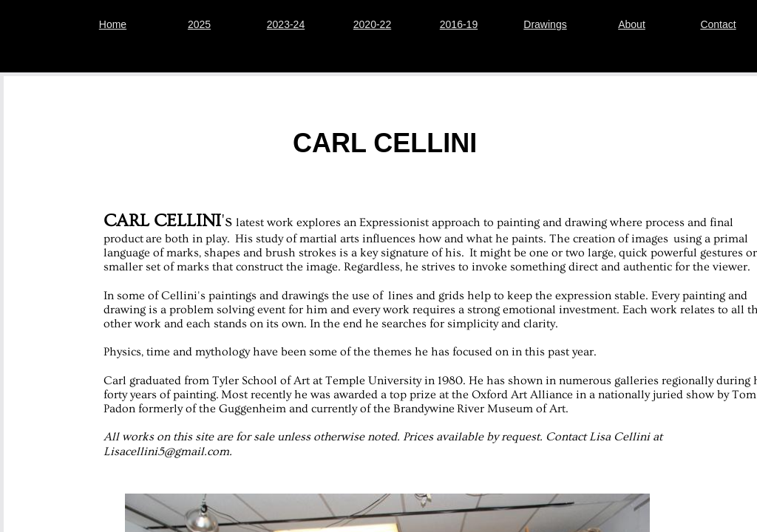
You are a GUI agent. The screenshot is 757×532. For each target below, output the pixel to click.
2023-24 (286, 24)
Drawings (545, 24)
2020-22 (372, 24)
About (632, 24)
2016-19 (459, 24)
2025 (199, 24)
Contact (718, 24)
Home (113, 24)
